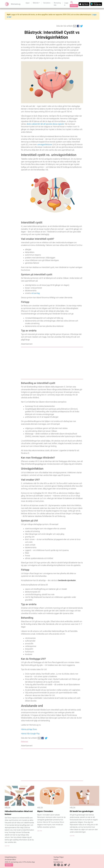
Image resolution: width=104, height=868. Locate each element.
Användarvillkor (10, 860)
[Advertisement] (52, 363)
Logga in (66, 4)
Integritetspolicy (11, 857)
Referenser (24, 742)
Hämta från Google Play (30, 734)
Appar (28, 3)
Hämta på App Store (29, 729)
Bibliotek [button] (36, 3)
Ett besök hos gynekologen (82, 811)
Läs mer (7, 846)
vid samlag (35, 293)
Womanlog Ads (57, 4)
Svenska (73, 6)
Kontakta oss (58, 862)
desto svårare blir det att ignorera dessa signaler (45, 124)
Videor (56, 860)
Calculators (47, 3)
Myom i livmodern (45, 811)
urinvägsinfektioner (45, 145)
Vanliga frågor (59, 857)
